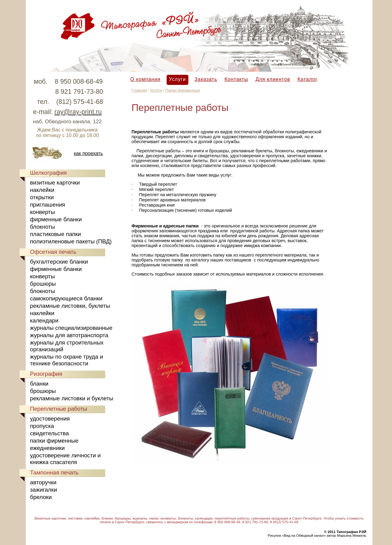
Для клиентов (273, 79)
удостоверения (50, 419)
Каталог (307, 79)
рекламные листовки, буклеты (70, 306)
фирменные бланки (56, 219)
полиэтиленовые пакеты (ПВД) (71, 241)
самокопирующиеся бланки (66, 298)
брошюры (43, 284)
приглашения (48, 205)
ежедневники (47, 448)
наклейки (42, 190)
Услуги (177, 79)
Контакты (236, 79)
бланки (39, 384)
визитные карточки (55, 183)
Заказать (206, 79)
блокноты (43, 227)
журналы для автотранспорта (69, 335)
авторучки (43, 482)
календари (44, 320)
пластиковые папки (55, 234)
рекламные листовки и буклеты (72, 398)
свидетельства (49, 433)
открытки (42, 197)
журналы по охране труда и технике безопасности (66, 360)
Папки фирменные (183, 90)
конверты (42, 212)
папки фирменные (54, 441)
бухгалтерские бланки (59, 262)
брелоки (41, 497)
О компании (145, 79)
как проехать (88, 153)
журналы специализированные (71, 328)
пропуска (42, 426)
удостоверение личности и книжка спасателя (65, 459)
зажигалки (43, 490)
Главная (139, 90)
